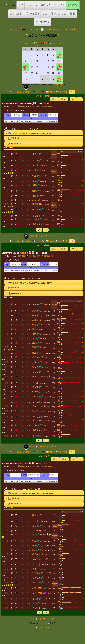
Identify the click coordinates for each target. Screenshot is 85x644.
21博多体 (59, 67)
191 (59, 333)
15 (60, 563)
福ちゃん (46, 5)
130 (59, 176)
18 (59, 180)
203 (59, 554)
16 (59, 392)
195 (59, 310)
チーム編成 (15, 92)
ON (57, 85)
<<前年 (25, 43)
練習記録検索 (47, 107)
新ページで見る (43, 627)
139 (59, 165)
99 (60, 514)
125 (59, 372)
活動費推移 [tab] (12, 138)
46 (59, 195)
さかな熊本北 (51, 13)
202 (59, 357)
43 (59, 416)
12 (60, 544)
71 (60, 578)
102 (59, 430)
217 (59, 342)
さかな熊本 (17, 13)
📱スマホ (40, 623)
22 (59, 337)
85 (59, 362)
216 (59, 190)
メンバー (33, 30)
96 (59, 328)
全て (21, 5)
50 (60, 573)
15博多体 (26, 67)
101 (59, 224)
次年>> (60, 43)
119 (59, 425)
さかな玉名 (33, 13)
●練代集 (53, 155)
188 (59, 154)
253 (59, 435)
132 (59, 540)
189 (59, 303)
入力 (64, 30)
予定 (13, 30)
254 (59, 602)
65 (60, 598)
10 (60, 549)
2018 (38, 43)
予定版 (21, 107)
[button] (73, 99)
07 (45, 43)
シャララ (32, 5)
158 (59, 319)
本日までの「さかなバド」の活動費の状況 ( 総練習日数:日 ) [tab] (30, 133)
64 (59, 401)
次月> (54, 43)
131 (59, 323)
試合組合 (26, 92)
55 (59, 352)
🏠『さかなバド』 (42, 236)
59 (59, 411)
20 (59, 382)
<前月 (31, 43)
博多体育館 (24, 253)
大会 (56, 30)
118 (59, 219)
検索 (73, 30)
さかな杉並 (68, 13)
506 (59, 593)
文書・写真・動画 (33, 107)
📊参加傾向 (46, 30)
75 (59, 406)
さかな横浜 (42, 22)
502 (59, 588)
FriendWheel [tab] (13, 144)
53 (59, 185)
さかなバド (44, 46)
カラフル (59, 5)
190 (59, 525)
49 (59, 396)
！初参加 (54, 172)
